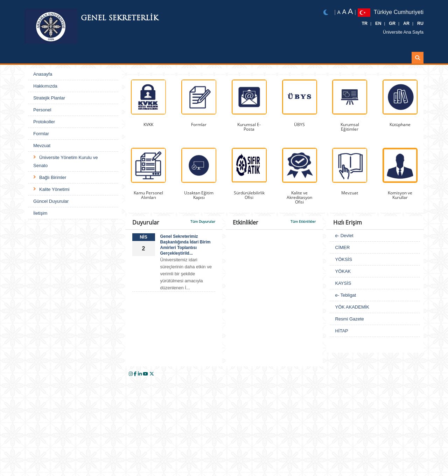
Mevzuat (42, 146)
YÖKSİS (343, 259)
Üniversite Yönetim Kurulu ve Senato (65, 161)
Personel (42, 110)
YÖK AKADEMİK (352, 307)
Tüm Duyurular (203, 221)
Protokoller (44, 122)
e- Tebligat (345, 295)
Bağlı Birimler (53, 177)
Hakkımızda (45, 86)
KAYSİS (343, 283)
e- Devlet (344, 236)
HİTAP (341, 331)
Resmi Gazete (349, 319)
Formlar (41, 134)
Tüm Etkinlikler (303, 221)
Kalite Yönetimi (54, 189)
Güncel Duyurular (51, 201)
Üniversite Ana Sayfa (406, 32)
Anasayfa (43, 74)
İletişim (40, 213)
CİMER (342, 247)
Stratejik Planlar (49, 98)
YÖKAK (343, 271)
